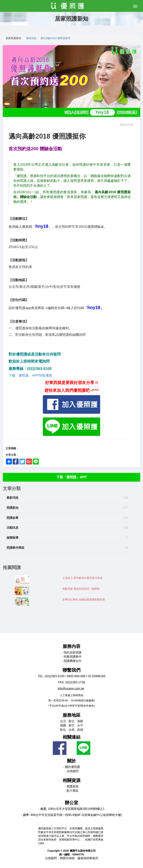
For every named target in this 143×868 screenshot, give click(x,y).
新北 (71, 721)
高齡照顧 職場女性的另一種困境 (81, 589)
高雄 (80, 730)
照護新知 (12, 508)
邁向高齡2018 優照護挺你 (55, 38)
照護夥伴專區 (15, 548)
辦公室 (71, 803)
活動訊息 (12, 528)
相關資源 (71, 780)
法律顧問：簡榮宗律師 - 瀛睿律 (71, 858)
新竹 (71, 725)
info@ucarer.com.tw (71, 688)
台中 (80, 725)
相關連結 (71, 737)
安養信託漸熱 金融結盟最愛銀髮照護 (84, 599)
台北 (63, 721)
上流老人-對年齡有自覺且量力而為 (82, 578)
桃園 (63, 725)
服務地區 (71, 715)
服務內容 (71, 646)
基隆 (80, 721)
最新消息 (31, 38)
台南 (71, 730)
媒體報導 (12, 538)
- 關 (71, 767)
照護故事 (12, 518)
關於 (71, 761)
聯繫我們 (71, 670)
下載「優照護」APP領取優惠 (30, 375)
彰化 (63, 730)
